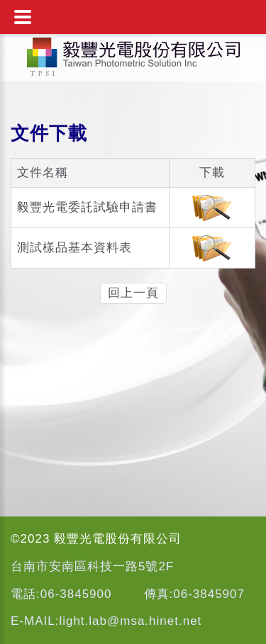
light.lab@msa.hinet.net (130, 621)
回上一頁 (133, 293)
